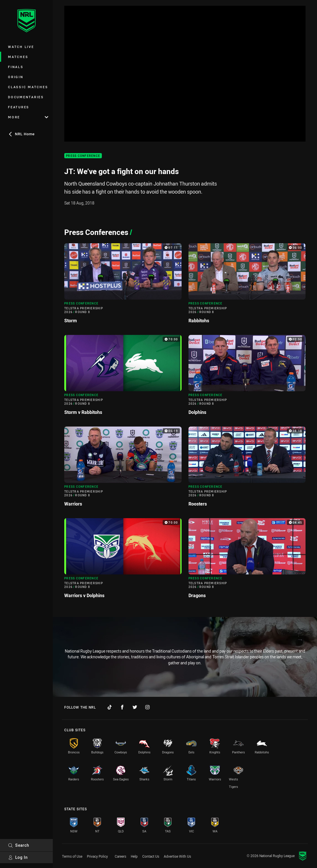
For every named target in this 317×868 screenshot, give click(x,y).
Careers (120, 856)
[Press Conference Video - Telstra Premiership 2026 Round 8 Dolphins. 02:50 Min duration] (247, 377)
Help (134, 856)
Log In (18, 857)
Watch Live (21, 47)
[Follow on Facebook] (122, 707)
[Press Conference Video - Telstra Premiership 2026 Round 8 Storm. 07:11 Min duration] (123, 286)
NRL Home (21, 134)
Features (19, 107)
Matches (18, 57)
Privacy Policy (97, 856)
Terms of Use (72, 856)
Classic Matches (28, 87)
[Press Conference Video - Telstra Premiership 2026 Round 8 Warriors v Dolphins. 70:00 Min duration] (123, 561)
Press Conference (83, 156)
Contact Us (151, 856)
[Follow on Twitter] (135, 707)
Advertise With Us (177, 856)
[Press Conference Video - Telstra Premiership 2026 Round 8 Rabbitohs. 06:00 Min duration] (247, 286)
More (28, 117)
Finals (16, 67)
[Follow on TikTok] (110, 707)
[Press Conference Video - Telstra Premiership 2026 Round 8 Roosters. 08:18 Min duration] (247, 469)
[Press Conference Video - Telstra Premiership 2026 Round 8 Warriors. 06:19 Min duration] (123, 469)
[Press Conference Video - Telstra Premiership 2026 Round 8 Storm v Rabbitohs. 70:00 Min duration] (123, 377)
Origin (16, 77)
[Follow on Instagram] (147, 707)
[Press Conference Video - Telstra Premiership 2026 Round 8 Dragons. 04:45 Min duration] (247, 561)
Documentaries (26, 97)
